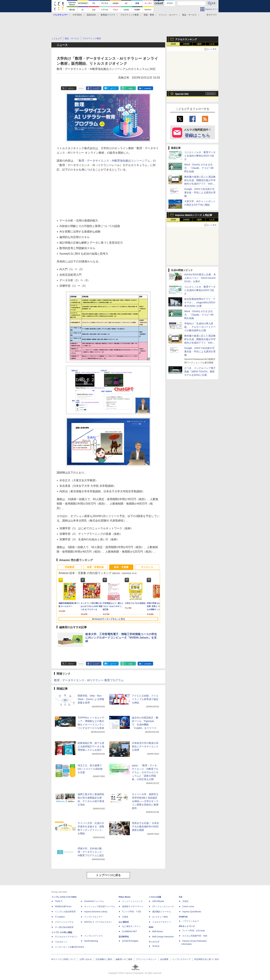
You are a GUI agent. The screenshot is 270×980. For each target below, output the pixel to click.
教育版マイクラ (108, 15)
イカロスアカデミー (162, 922)
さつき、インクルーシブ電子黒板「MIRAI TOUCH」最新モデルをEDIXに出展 (200, 371)
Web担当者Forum (63, 906)
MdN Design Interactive (163, 937)
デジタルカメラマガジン (66, 937)
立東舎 (125, 917)
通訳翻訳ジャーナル (162, 912)
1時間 (173, 44)
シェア (96, 88)
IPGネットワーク (187, 926)
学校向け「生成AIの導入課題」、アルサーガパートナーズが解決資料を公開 (200, 327)
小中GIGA (77, 15)
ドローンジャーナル (64, 922)
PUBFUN (183, 917)
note (130, 88)
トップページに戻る (108, 875)
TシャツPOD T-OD (132, 912)
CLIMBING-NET (129, 931)
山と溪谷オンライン (131, 926)
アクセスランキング (186, 39)
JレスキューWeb (160, 917)
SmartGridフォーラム (94, 901)
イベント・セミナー (168, 15)
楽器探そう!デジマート (133, 906)
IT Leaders (60, 917)
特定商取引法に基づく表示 (207, 959)
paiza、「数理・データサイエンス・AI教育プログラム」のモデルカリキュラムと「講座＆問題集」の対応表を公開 (145, 772)
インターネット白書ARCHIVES (69, 947)
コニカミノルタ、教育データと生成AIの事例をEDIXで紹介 (200, 156)
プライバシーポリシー (146, 959)
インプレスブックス (94, 936)
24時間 (186, 44)
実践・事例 (149, 15)
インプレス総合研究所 (65, 912)
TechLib (156, 946)
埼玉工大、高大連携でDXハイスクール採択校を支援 (90, 769)
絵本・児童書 (121, 567)
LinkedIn (148, 88)
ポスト (71, 88)
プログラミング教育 (129, 15)
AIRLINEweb (158, 901)
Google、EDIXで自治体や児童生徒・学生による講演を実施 (200, 192)
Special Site (182, 94)
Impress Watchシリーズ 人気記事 (194, 215)
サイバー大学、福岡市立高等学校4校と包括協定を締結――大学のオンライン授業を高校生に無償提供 (145, 801)
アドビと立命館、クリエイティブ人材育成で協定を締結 (145, 699)
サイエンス (147, 567)
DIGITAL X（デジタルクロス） (98, 922)
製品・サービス (189, 15)
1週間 (199, 44)
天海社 (185, 901)
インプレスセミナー (94, 917)
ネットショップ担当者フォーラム (100, 906)
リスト (81, 88)
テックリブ (154, 942)
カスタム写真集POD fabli (195, 936)
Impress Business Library (96, 912)
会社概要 (164, 959)
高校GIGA (91, 15)
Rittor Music (125, 897)
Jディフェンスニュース (163, 906)
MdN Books (158, 931)
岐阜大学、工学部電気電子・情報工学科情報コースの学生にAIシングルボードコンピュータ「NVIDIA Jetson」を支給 (121, 638)
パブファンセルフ (191, 921)
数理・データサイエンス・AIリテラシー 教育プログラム (89, 680)
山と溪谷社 (124, 922)
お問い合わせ (86, 959)
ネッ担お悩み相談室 (64, 927)
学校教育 (70, 567)
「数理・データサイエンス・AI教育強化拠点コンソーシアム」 (114, 161)
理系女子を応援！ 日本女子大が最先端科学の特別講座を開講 (146, 827)
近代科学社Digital (130, 941)
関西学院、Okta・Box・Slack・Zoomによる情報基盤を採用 (91, 699)
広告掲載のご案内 (104, 959)
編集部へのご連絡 (124, 959)
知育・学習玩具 (95, 567)
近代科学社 (124, 937)
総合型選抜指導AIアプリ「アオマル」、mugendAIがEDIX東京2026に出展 (200, 302)
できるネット (61, 942)
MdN (151, 927)
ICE (181, 897)
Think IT (59, 901)
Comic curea (188, 906)
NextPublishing (91, 941)
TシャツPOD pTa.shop (194, 931)
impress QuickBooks (192, 912)
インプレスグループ (181, 959)
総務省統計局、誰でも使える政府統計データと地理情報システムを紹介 (91, 746)
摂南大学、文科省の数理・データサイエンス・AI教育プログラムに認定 (91, 852)
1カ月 (212, 44)
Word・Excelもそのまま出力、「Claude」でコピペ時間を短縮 (199, 168)
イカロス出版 (155, 897)
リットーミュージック (132, 901)
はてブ (113, 88)
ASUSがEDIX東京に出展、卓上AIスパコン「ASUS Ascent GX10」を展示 (200, 278)
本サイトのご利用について (64, 959)
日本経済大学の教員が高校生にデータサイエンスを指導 (145, 746)
